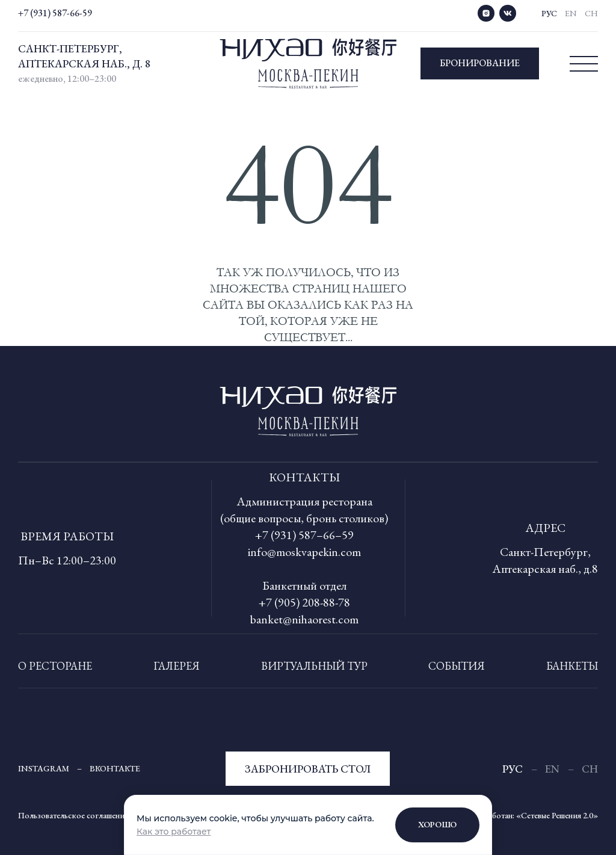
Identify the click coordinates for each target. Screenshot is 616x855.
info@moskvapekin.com (304, 552)
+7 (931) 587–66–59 (304, 535)
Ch (591, 13)
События (457, 666)
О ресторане (55, 666)
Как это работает (174, 832)
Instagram (44, 768)
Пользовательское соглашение (73, 815)
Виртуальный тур (314, 666)
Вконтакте (115, 768)
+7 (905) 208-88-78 (304, 602)
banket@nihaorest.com (304, 619)
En (571, 13)
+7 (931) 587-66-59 (55, 13)
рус (549, 13)
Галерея (177, 666)
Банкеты (572, 666)
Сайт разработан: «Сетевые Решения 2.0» (525, 815)
